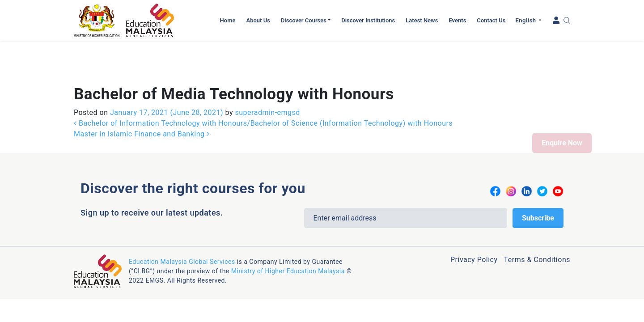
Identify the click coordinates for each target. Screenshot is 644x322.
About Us (258, 20)
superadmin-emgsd (267, 72)
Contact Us (491, 20)
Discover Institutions (368, 20)
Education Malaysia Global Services (182, 221)
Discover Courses (304, 20)
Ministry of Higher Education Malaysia (288, 230)
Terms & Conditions (537, 219)
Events (457, 20)
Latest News (422, 20)
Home (228, 20)
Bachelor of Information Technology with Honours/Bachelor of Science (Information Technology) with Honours (263, 83)
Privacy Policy (474, 219)
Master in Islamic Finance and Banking (142, 93)
